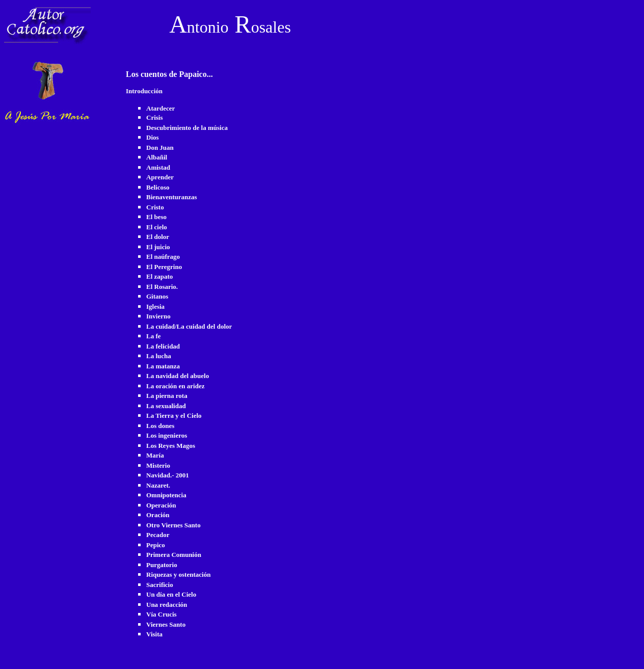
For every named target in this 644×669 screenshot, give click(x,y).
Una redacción (167, 605)
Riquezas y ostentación (178, 574)
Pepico (156, 545)
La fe (154, 336)
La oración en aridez (175, 386)
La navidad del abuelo (178, 376)
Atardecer (160, 108)
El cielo (157, 227)
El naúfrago (163, 257)
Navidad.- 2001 (168, 475)
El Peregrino (164, 267)
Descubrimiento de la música (187, 128)
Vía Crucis (162, 614)
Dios (153, 137)
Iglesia (155, 306)
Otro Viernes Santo (173, 525)
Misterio (158, 465)
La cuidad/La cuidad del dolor (189, 326)
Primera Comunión (174, 555)
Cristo (155, 207)
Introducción (144, 91)
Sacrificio (160, 585)
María (155, 455)
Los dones (160, 426)
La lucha (159, 356)
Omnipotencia (166, 495)
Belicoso (158, 187)
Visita (154, 634)
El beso (156, 217)
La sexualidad (166, 406)
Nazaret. (158, 485)
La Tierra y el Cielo (174, 416)
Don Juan (160, 148)
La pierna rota (167, 396)
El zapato (159, 276)
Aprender (160, 177)
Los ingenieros (167, 435)
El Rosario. (162, 287)
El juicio (158, 247)
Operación (161, 505)
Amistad (158, 167)
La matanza (163, 366)
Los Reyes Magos (171, 446)
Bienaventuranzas (172, 197)
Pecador (158, 535)
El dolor (158, 237)
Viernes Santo (166, 624)
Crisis (155, 117)
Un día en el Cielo (171, 594)
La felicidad (163, 346)
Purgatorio (162, 565)
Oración (158, 515)
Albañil (157, 157)
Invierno (158, 316)
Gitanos (157, 296)
